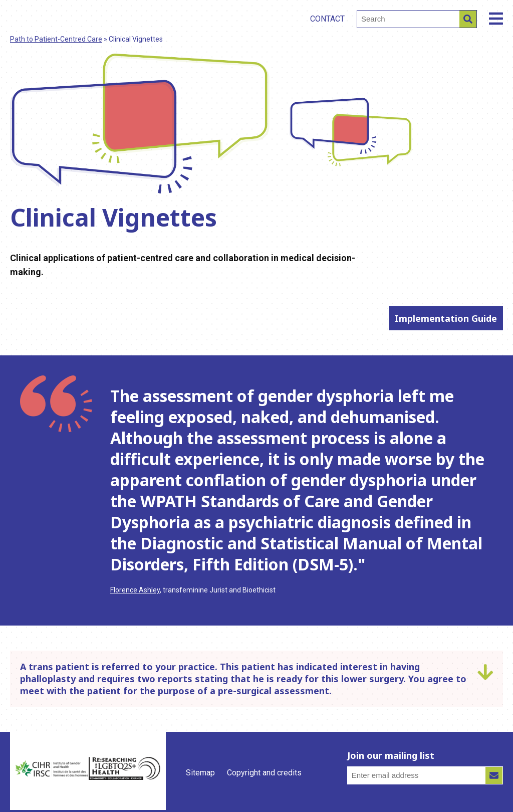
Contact (327, 19)
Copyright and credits (264, 773)
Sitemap (200, 773)
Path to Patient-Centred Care (56, 39)
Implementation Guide (446, 318)
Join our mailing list (391, 755)
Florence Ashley (135, 590)
